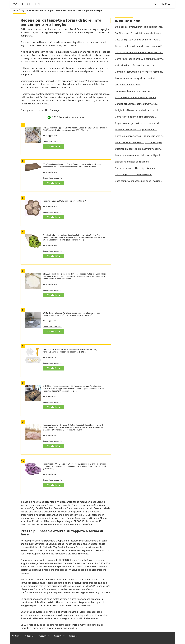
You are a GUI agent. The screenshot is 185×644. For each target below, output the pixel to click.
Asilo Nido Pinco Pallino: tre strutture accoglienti (135, 65)
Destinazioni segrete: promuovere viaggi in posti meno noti (138, 149)
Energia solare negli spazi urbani (132, 162)
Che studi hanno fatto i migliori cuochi (135, 168)
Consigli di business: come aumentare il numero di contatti (136, 104)
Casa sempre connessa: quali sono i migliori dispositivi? (138, 181)
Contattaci (73, 636)
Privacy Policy (44, 636)
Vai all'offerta (54, 146)
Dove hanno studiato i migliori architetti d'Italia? (136, 130)
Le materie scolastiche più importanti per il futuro (138, 155)
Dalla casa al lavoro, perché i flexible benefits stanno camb (139, 27)
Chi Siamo (16, 636)
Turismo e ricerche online (128, 85)
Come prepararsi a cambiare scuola (134, 175)
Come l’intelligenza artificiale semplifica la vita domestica (139, 59)
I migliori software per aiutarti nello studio (137, 110)
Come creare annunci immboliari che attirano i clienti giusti (139, 53)
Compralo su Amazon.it (52, 142)
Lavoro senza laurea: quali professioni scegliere (135, 78)
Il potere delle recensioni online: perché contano (135, 98)
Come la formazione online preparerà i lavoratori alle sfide (135, 117)
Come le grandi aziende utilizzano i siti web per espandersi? (140, 136)
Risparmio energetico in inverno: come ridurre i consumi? (139, 123)
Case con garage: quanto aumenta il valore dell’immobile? (138, 40)
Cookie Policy (59, 636)
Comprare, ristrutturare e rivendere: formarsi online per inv (138, 72)
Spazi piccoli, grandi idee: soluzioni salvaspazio (133, 91)
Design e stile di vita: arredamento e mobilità (139, 46)
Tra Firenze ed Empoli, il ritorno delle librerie (138, 33)
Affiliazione (29, 636)
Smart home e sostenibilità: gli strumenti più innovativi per (138, 142)
